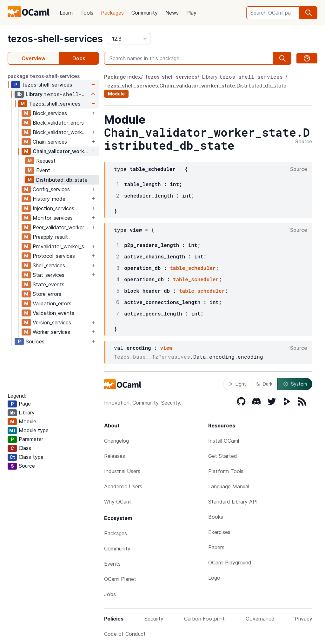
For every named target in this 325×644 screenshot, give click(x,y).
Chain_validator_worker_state (61, 151)
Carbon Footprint (204, 619)
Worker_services (51, 332)
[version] (129, 39)
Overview (33, 58)
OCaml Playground (230, 563)
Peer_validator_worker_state (61, 227)
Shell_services (49, 265)
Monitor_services (53, 218)
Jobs (110, 594)
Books (216, 517)
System (295, 384)
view (166, 348)
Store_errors (47, 294)
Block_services (50, 113)
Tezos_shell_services (55, 104)
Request (46, 161)
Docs (79, 58)
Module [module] (116, 94)
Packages (112, 13)
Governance (260, 619)
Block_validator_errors (58, 123)
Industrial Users (122, 471)
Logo (214, 578)
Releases (115, 456)
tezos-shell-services (55, 39)
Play (191, 13)
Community (145, 13)
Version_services (52, 322)
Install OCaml (224, 441)
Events (112, 564)
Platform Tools (226, 471)
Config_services (51, 189)
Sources (35, 342)
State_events (49, 284)
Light (237, 384)
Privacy (304, 619)
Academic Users (123, 486)
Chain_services (50, 142)
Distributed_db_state (62, 180)
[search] (308, 13)
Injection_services (53, 208)
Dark (264, 384)
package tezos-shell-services (44, 76)
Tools (87, 13)
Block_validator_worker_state (61, 132)
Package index (123, 77)
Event (43, 170)
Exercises (219, 532)
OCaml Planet (120, 579)
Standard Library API (233, 502)
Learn (66, 13)
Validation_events (53, 313)
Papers (216, 547)
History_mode (49, 199)
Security (154, 619)
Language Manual (229, 486)
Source (304, 142)
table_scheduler (193, 268)
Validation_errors (52, 303)
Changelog (116, 441)
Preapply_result (50, 237)
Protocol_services (54, 256)
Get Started (223, 456)
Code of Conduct (125, 634)
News (172, 13)
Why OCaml (118, 502)
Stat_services (49, 275)
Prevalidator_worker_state (61, 246)
